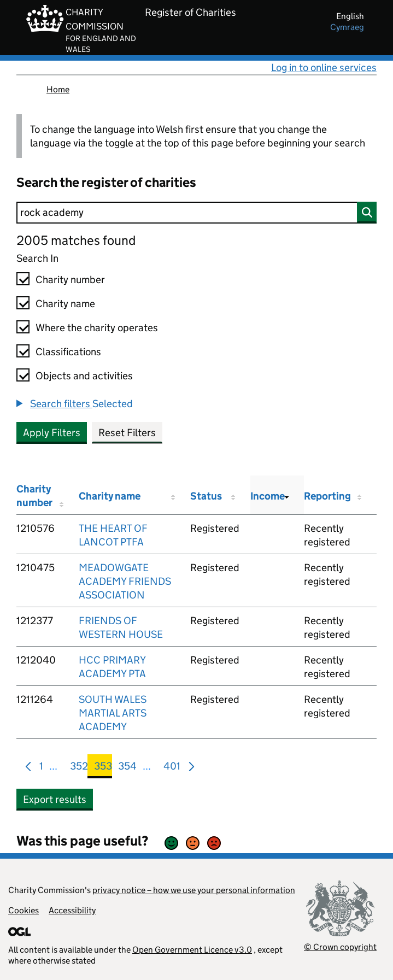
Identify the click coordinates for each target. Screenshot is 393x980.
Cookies (24, 910)
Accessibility (72, 910)
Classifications (68, 352)
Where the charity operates (97, 328)
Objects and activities (84, 376)
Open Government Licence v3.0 (192, 950)
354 (127, 768)
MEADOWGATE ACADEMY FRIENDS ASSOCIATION (125, 581)
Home (58, 89)
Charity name (65, 304)
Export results (55, 799)
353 (103, 768)
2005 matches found (76, 240)
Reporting (327, 496)
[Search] (196, 213)
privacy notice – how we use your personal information (194, 890)
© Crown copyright (340, 947)
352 (79, 768)
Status (206, 496)
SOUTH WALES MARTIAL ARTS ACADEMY (113, 713)
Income (268, 496)
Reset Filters (127, 433)
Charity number (70, 280)
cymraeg (347, 27)
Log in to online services (324, 68)
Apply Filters (52, 433)
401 (172, 768)
